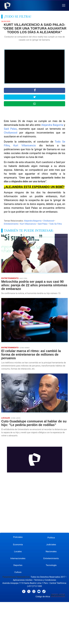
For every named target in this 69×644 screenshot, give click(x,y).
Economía (18, 544)
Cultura (18, 572)
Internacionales (18, 558)
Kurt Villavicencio (25, 145)
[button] (64, 5)
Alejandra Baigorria (52, 125)
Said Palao (10, 129)
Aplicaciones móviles (23, 580)
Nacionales (51, 551)
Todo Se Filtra (55, 224)
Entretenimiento (11, 224)
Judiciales (51, 544)
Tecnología (51, 565)
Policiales (18, 537)
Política (51, 538)
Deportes (18, 565)
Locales (18, 551)
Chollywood (11, 133)
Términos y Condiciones (45, 580)
